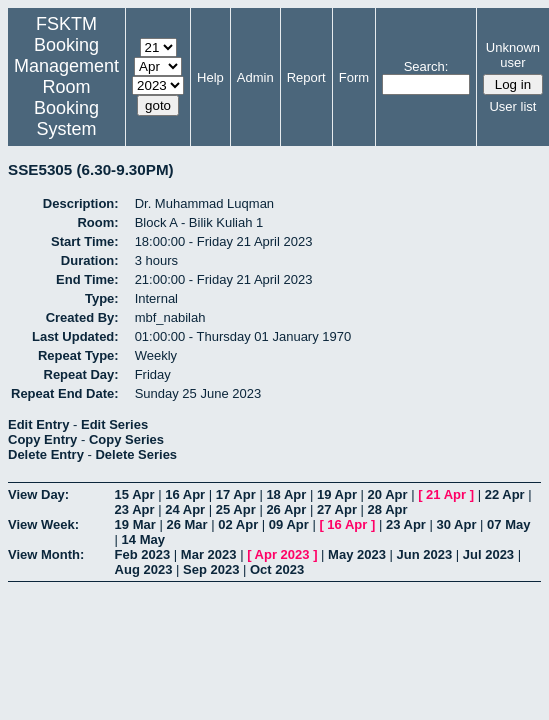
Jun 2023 (425, 554)
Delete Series (136, 454)
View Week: (43, 524)
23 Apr (135, 509)
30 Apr (457, 524)
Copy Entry (42, 439)
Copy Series (126, 439)
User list (512, 106)
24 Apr (185, 509)
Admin (255, 77)
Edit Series (114, 424)
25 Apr (236, 509)
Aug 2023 (144, 569)
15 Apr (135, 494)
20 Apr (388, 494)
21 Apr (446, 494)
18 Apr (286, 494)
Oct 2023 (277, 569)
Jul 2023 (488, 554)
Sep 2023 (211, 569)
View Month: (46, 554)
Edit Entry (38, 424)
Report (306, 77)
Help (210, 77)
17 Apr (236, 494)
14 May (143, 539)
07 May (508, 524)
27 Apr (337, 509)
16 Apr (185, 494)
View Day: (38, 494)
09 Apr (289, 524)
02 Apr (238, 524)
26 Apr (286, 509)
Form (354, 77)
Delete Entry (46, 454)
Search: (426, 66)
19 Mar (135, 524)
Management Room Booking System (66, 97)
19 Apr (337, 494)
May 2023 (357, 554)
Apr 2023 (282, 554)
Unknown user (513, 55)
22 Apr (505, 494)
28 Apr (388, 509)
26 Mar (186, 524)
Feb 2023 (143, 554)
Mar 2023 (209, 554)
